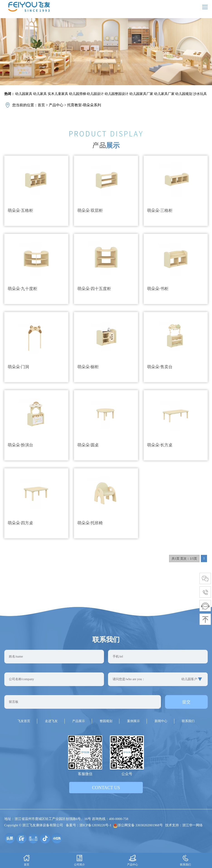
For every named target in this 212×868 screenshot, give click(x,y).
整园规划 (106, 721)
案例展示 (133, 721)
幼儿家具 (40, 94)
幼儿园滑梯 (78, 94)
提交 (186, 702)
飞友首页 (24, 721)
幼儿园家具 (24, 94)
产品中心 (56, 105)
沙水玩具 (200, 94)
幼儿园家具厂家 (141, 94)
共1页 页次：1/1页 (184, 559)
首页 (41, 105)
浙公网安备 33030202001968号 (138, 825)
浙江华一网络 (192, 825)
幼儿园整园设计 (117, 94)
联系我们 (188, 721)
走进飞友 (51, 721)
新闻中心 (161, 721)
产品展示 (79, 721)
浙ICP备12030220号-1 (95, 825)
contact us (106, 788)
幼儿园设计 (95, 94)
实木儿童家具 (58, 94)
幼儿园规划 (184, 94)
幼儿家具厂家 (164, 94)
